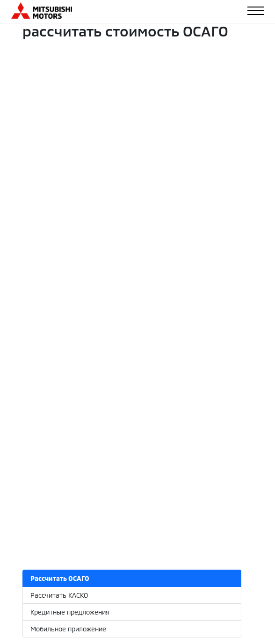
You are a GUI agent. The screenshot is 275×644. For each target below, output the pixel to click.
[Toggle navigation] (256, 11)
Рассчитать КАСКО (59, 595)
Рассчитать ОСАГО (60, 578)
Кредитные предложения (70, 612)
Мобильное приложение (68, 629)
